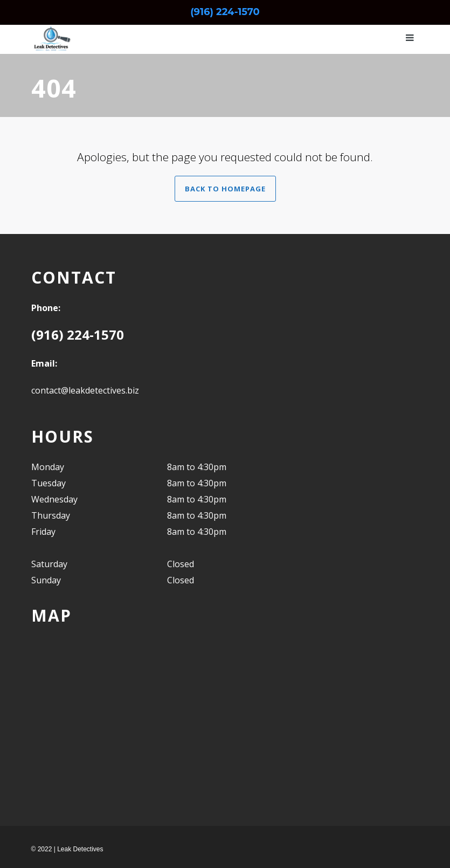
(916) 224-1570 (225, 12)
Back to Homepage (225, 189)
